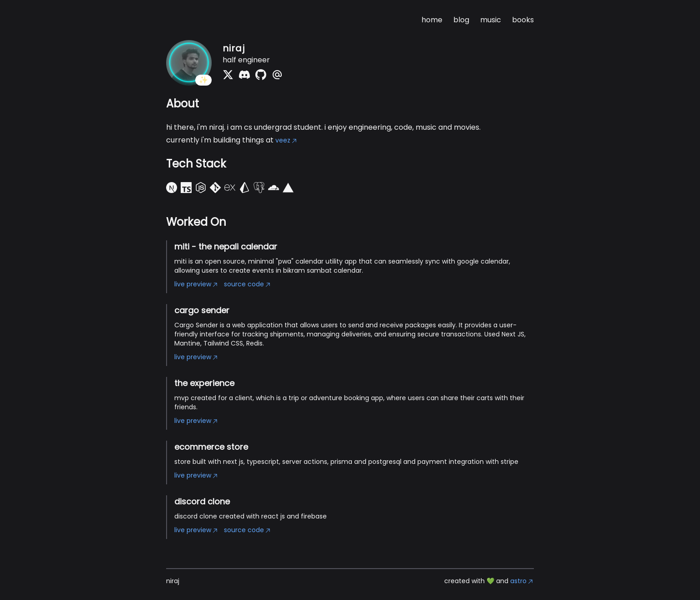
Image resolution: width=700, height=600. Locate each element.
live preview (196, 284)
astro (522, 581)
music (491, 20)
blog (461, 20)
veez (287, 140)
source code (248, 284)
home (432, 20)
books (523, 20)
